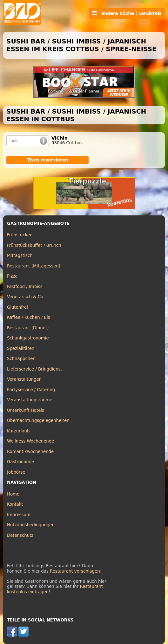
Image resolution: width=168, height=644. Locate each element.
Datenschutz (20, 535)
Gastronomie (20, 462)
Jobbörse (16, 472)
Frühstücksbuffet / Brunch (34, 245)
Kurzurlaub (18, 431)
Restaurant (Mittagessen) (34, 266)
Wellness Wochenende (30, 441)
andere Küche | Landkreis (127, 13)
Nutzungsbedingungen (31, 525)
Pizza (12, 276)
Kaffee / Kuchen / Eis (29, 317)
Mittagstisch (20, 256)
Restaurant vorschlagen (75, 571)
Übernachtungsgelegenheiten (38, 421)
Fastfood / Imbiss (25, 287)
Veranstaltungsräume (30, 400)
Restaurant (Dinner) (28, 328)
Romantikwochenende (30, 452)
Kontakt (15, 504)
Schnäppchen (21, 359)
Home (13, 494)
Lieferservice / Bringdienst (35, 369)
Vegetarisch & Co (25, 297)
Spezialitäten (21, 348)
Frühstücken (20, 235)
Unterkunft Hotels (26, 410)
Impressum (19, 515)
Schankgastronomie (28, 338)
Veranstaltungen (24, 379)
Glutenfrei (17, 307)
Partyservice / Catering (31, 390)
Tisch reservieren (48, 160)
